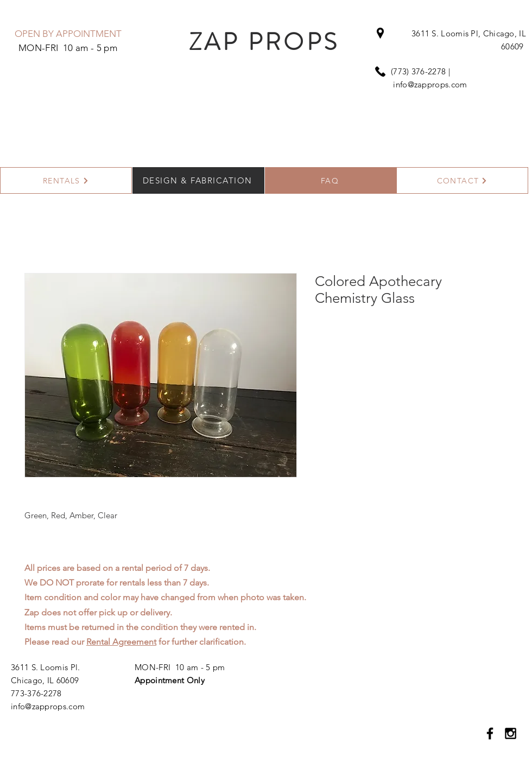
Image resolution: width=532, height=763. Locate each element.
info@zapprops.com (430, 84)
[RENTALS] (66, 180)
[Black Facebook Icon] (490, 733)
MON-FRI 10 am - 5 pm (180, 667)
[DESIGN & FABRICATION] (198, 180)
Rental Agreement (121, 642)
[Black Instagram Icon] (511, 733)
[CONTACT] (462, 180)
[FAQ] (331, 180)
